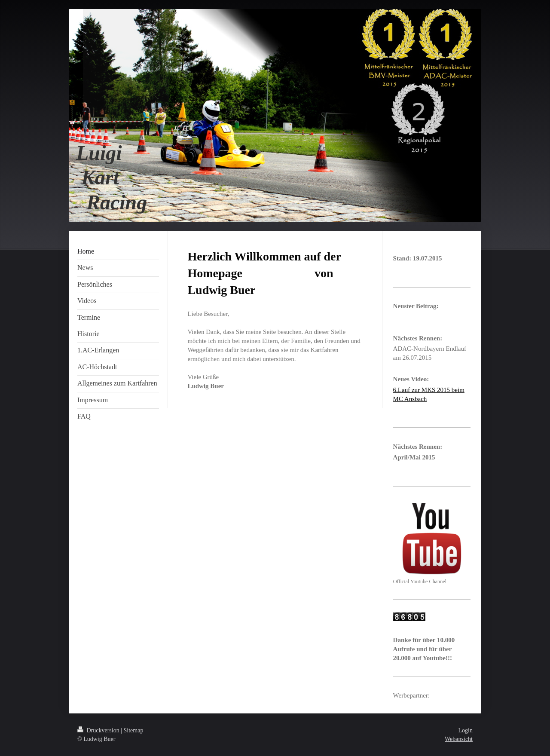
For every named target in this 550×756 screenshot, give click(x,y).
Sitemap (134, 730)
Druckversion (99, 730)
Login (466, 730)
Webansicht (459, 739)
